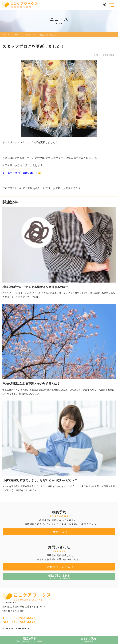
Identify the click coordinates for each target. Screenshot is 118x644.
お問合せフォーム (59, 567)
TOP (4, 35)
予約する (59, 532)
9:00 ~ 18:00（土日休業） (59, 576)
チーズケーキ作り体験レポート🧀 (22, 173)
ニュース (15, 35)
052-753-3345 (24, 618)
